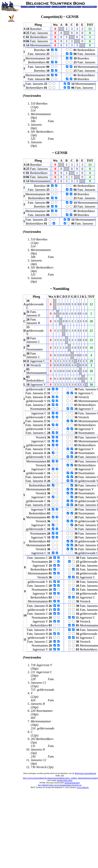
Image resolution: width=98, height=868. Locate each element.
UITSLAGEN (74, 7)
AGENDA (59, 7)
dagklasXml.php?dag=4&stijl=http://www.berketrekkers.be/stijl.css (60, 784)
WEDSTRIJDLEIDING (89, 7)
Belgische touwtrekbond (85, 773)
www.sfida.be (83, 787)
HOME (28, 7)
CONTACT (44, 7)
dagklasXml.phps (65, 780)
